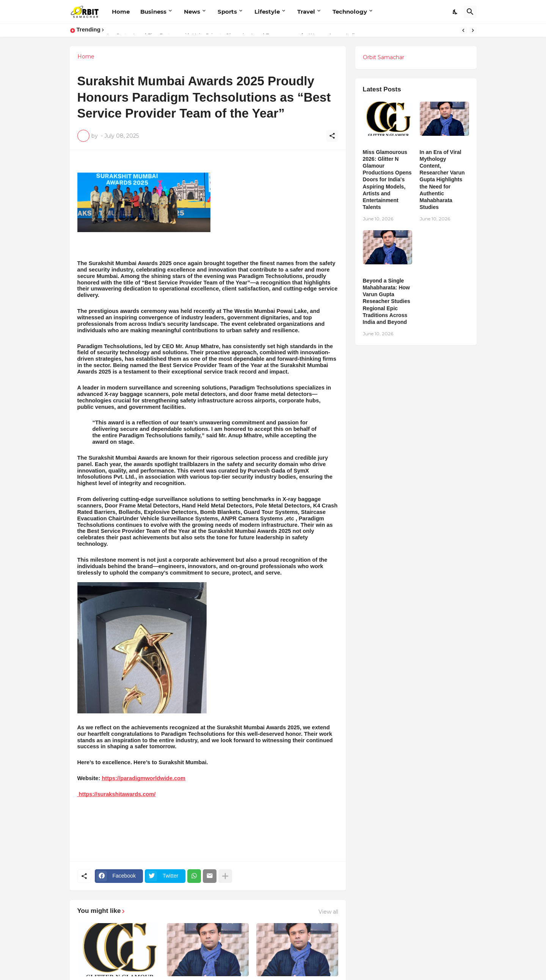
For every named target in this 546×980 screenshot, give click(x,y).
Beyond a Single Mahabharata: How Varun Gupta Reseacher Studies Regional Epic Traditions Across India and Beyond (387, 301)
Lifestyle (267, 12)
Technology (350, 12)
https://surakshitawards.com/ (117, 794)
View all (328, 912)
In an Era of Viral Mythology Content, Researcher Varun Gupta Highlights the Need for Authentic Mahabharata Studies (442, 180)
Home (121, 12)
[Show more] (225, 876)
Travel (306, 12)
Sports (227, 12)
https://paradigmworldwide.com (144, 778)
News (192, 12)
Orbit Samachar (384, 57)
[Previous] (463, 30)
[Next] (473, 30)
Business (153, 12)
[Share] (332, 136)
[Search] (470, 12)
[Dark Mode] (455, 12)
